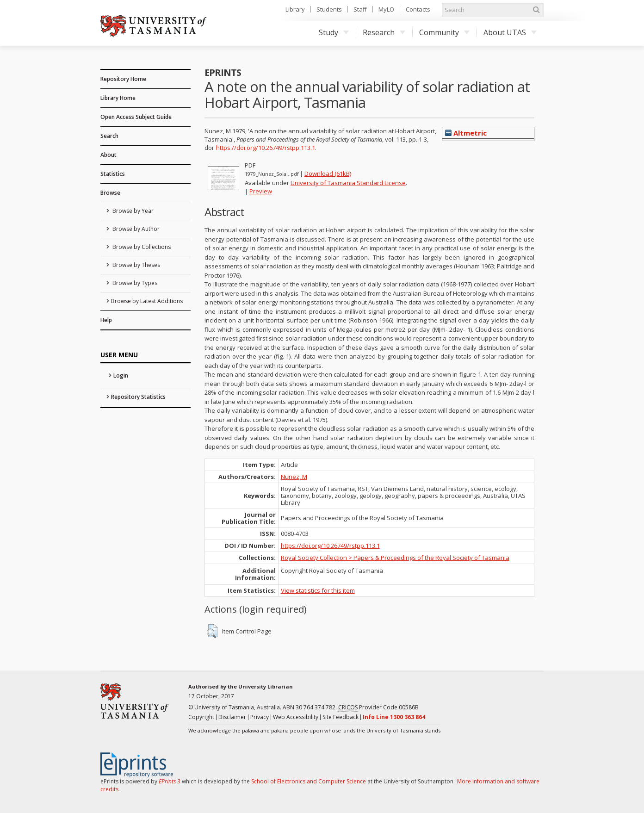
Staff (360, 9)
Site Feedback (341, 717)
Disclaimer (232, 717)
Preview (261, 191)
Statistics (113, 174)
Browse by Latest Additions (147, 301)
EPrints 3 (170, 781)
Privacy (260, 717)
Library (295, 9)
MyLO (386, 9)
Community (444, 32)
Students (329, 9)
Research (384, 32)
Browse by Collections (141, 247)
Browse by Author (135, 229)
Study (334, 32)
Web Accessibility (296, 717)
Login (121, 375)
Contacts (418, 9)
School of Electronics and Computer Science (309, 781)
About (108, 155)
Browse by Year (132, 211)
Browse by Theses (136, 265)
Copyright (201, 717)
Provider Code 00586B (378, 707)
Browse (110, 193)
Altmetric (466, 133)
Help (106, 320)
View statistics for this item (318, 590)
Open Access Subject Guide (136, 117)
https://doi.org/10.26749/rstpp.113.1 (266, 148)
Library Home (118, 98)
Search (109, 136)
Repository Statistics (138, 397)
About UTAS (510, 32)
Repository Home (123, 79)
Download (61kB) (328, 174)
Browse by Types (134, 283)
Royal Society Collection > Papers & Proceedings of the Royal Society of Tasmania (395, 558)
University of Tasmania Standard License (348, 183)
